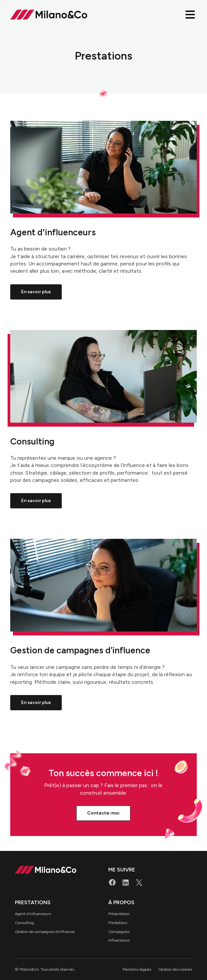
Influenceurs (119, 940)
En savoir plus (36, 292)
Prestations (118, 923)
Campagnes (119, 932)
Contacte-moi (103, 813)
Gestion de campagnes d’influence (45, 932)
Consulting (24, 923)
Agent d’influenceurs (33, 914)
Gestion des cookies (175, 969)
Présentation (119, 914)
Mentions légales (137, 969)
